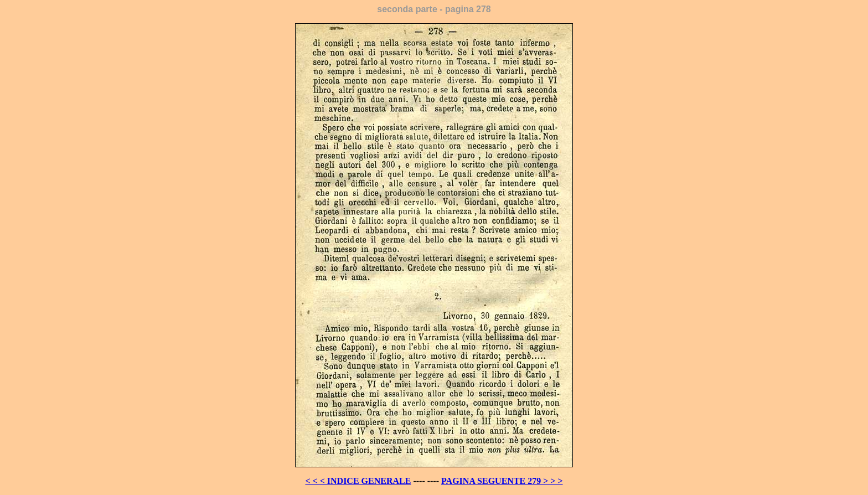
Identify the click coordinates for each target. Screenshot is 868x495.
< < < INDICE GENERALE (358, 481)
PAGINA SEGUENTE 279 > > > (502, 481)
